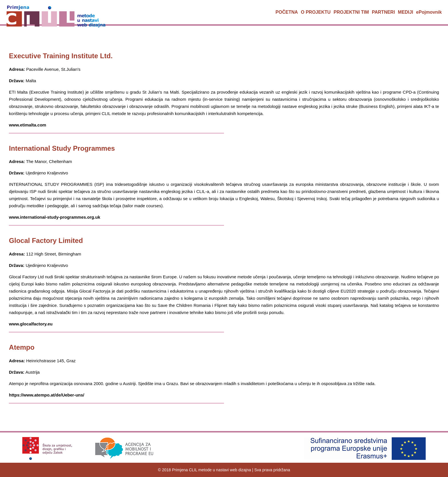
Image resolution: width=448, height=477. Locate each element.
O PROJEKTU (316, 12)
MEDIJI (406, 12)
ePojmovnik (429, 12)
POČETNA (287, 12)
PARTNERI (384, 12)
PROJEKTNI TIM (351, 12)
